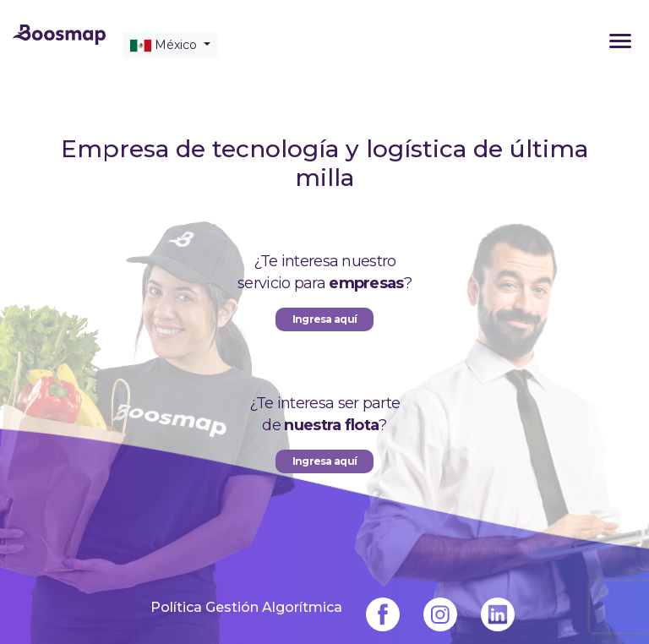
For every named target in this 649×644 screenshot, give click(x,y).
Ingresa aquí (325, 461)
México (165, 45)
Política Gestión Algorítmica (246, 606)
